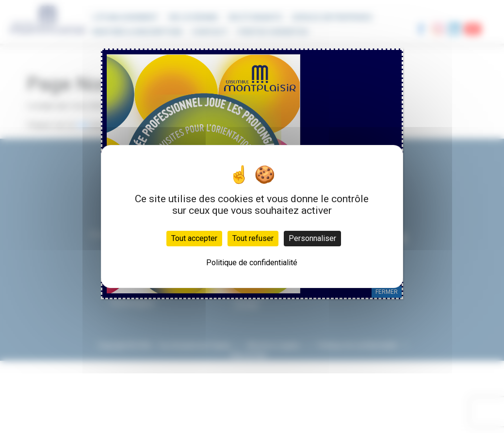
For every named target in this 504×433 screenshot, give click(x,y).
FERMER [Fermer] (387, 292)
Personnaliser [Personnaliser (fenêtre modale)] (312, 238)
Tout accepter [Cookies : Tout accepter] (194, 238)
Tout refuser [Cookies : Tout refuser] (253, 238)
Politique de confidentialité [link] (252, 263)
